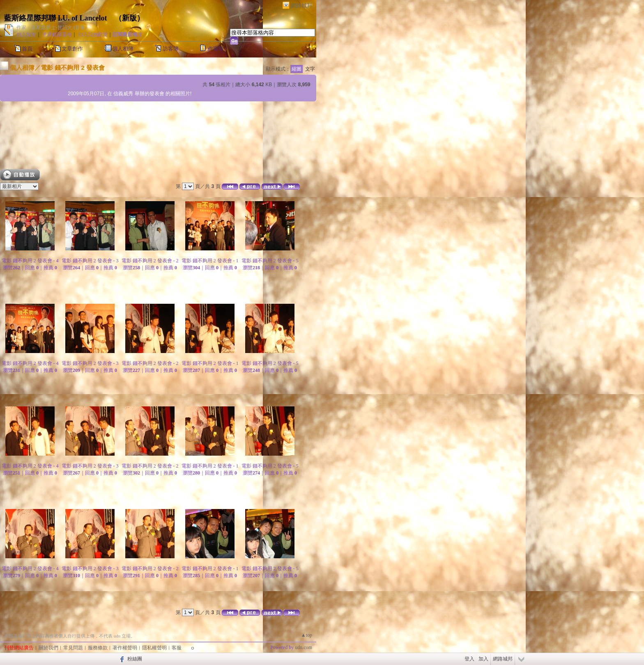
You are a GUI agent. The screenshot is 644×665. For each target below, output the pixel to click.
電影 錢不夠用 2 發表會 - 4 (30, 261)
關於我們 (48, 648)
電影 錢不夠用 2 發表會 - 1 (210, 261)
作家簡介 (218, 49)
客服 (177, 648)
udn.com (304, 647)
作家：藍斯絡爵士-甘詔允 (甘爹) (52, 28)
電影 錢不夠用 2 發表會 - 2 (150, 261)
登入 (469, 659)
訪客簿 (171, 49)
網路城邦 (301, 6)
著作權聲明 (125, 648)
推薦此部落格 (57, 34)
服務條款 (98, 648)
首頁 (27, 49)
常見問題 (73, 648)
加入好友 (26, 34)
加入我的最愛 (93, 34)
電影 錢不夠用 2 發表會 (73, 68)
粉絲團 (135, 659)
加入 (483, 659)
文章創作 (72, 49)
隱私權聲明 (154, 648)
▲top (307, 635)
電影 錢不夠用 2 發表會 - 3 (90, 261)
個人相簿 (123, 49)
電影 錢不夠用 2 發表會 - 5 (270, 261)
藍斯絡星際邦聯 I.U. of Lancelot (56, 18)
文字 (310, 69)
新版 (129, 18)
